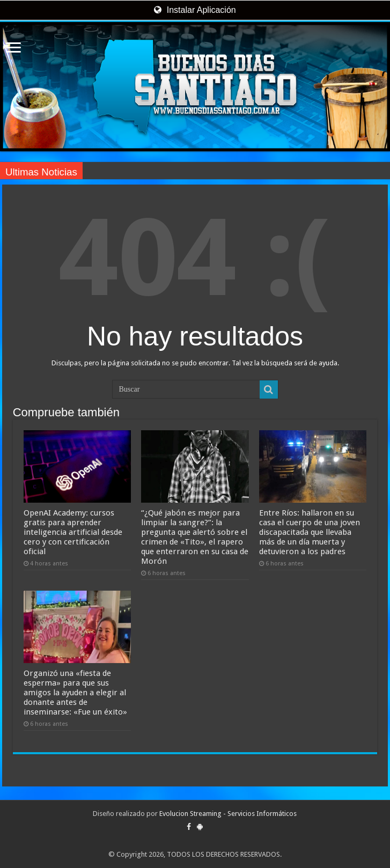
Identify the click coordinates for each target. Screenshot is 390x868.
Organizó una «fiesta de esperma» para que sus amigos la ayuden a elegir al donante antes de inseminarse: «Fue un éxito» (75, 693)
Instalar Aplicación (195, 10)
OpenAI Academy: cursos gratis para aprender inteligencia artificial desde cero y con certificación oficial (73, 532)
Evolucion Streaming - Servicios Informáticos (228, 814)
